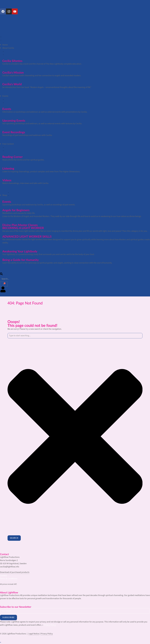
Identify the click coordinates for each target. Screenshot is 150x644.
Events (7, 109)
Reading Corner (12, 157)
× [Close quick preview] (1, 642)
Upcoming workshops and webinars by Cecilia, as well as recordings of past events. (39, 205)
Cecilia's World (12, 84)
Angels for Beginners (16, 210)
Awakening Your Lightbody (20, 251)
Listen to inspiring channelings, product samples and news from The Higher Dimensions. (41, 172)
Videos (7, 180)
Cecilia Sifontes (12, 61)
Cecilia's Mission (13, 72)
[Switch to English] (3, 6)
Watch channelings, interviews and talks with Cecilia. (26, 183)
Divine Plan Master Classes (20, 225)
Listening (8, 168)
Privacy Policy (50, 625)
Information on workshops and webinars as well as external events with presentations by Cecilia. (45, 112)
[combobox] (75, 336)
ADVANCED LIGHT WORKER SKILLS (27, 236)
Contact (3, 575)
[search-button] (1, 275)
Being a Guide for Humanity (21, 260)
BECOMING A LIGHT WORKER (23, 228)
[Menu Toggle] (1, 38)
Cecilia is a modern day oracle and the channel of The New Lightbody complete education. (42, 64)
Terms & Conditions (9, 579)
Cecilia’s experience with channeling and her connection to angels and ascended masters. (42, 76)
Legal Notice (34, 634)
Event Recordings (14, 132)
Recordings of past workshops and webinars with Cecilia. (27, 135)
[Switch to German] (7, 6)
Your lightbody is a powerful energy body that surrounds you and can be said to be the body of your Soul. (48, 254)
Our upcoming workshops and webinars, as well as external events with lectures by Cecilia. (42, 124)
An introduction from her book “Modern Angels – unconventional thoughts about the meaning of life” (47, 87)
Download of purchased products (15, 572)
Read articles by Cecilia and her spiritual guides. (23, 160)
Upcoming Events (14, 120)
